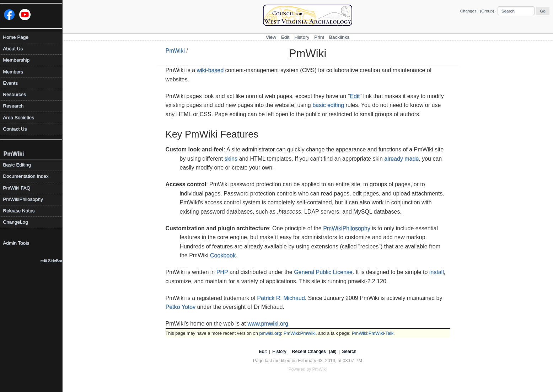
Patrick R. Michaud (281, 298)
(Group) (487, 11)
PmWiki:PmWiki (300, 333)
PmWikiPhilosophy (347, 228)
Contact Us (15, 129)
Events (10, 83)
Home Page (16, 37)
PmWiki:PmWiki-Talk (373, 333)
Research (13, 106)
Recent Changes (309, 351)
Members (13, 72)
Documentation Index (26, 176)
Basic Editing (17, 165)
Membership (16, 60)
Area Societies (18, 117)
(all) (332, 351)
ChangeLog (15, 222)
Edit (285, 37)
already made (401, 159)
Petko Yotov (181, 307)
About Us (13, 49)
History (302, 37)
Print (319, 37)
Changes (468, 11)
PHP (222, 272)
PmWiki (175, 51)
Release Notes (19, 211)
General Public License (323, 272)
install (437, 272)
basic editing (328, 105)
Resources (14, 94)
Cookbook (223, 255)
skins (231, 159)
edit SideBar (51, 261)
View (271, 37)
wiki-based (210, 70)
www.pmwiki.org (268, 324)
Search (349, 351)
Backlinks (339, 37)
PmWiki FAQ (17, 188)
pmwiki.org (270, 333)
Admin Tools (16, 243)
